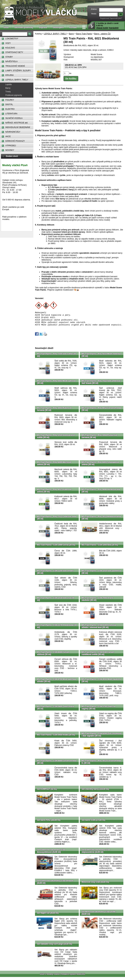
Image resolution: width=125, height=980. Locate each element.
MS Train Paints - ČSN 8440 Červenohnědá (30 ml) (57, 765)
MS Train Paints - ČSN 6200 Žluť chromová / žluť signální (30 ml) (101, 738)
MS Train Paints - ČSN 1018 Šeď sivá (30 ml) (56, 602)
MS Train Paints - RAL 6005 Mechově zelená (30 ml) (54, 466)
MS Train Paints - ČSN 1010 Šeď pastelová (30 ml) (101, 575)
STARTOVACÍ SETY (14, 52)
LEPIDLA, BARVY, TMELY (17, 80)
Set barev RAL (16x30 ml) (49, 823)
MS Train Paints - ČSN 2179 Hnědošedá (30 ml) (57, 629)
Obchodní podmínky (24, 27)
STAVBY (9, 57)
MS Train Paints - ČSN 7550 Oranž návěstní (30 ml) (97, 602)
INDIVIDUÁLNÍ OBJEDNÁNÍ (18, 127)
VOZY (8, 43)
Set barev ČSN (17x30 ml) (94, 823)
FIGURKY (10, 100)
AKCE (8, 136)
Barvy (8, 88)
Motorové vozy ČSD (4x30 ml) (95, 885)
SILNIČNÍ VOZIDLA (14, 118)
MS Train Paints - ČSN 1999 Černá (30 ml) (56, 548)
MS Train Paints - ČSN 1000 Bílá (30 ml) (100, 548)
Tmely (8, 92)
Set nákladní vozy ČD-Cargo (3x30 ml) (54, 947)
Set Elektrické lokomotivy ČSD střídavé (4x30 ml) (55, 885)
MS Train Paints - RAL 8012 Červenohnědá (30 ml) (101, 412)
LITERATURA (11, 114)
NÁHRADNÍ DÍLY (13, 132)
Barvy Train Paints (84, 34)
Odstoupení (58, 27)
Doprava (43, 27)
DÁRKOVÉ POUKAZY (15, 141)
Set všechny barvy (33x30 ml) (95, 792)
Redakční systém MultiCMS (73, 977)
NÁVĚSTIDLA (11, 61)
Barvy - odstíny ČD (102, 34)
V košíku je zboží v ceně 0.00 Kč (107, 26)
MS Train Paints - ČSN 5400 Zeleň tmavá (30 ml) (56, 711)
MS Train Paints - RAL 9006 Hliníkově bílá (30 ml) (101, 494)
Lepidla (9, 84)
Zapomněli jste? (116, 18)
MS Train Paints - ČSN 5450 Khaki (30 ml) (56, 738)
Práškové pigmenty (14, 95)
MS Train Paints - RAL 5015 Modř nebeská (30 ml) (101, 358)
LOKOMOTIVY (12, 39)
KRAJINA (10, 75)
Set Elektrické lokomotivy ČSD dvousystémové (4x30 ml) (51, 854)
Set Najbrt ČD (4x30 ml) (48, 916)
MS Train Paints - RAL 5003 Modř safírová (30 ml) (56, 385)
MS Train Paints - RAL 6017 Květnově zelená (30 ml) (54, 494)
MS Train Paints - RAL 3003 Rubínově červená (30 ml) (54, 412)
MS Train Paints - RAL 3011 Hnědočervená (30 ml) (101, 521)
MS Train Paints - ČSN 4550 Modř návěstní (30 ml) (101, 683)
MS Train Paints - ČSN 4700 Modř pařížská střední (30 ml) (56, 683)
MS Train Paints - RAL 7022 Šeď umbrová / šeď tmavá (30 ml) (101, 385)
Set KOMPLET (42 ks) (47, 792)
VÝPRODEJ (11, 146)
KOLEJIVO (10, 48)
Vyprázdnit (114, 28)
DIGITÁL (9, 105)
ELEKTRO (10, 109)
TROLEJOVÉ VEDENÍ (15, 66)
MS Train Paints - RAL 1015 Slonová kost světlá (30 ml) (56, 439)
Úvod (6, 27)
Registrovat (105, 18)
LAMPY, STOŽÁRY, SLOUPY (18, 71)
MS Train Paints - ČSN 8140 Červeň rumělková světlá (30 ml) (98, 656)
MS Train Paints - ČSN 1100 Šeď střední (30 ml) (55, 575)
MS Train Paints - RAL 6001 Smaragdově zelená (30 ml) (100, 466)
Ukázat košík (102, 28)
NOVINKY (10, 150)
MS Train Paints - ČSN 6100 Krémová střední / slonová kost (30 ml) (99, 629)
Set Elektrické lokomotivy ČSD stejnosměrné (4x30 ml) (96, 854)
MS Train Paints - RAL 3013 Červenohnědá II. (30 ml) (101, 765)
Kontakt (73, 27)
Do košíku (71, 79)
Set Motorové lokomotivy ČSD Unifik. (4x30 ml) (99, 916)
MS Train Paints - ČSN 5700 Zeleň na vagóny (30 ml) (99, 711)
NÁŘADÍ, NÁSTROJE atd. (17, 123)
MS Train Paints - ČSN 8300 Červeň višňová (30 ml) (53, 656)
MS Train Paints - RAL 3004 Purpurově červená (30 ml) (99, 439)
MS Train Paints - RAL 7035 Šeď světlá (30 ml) (56, 358)
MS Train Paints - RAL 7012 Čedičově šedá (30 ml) (57, 521)
